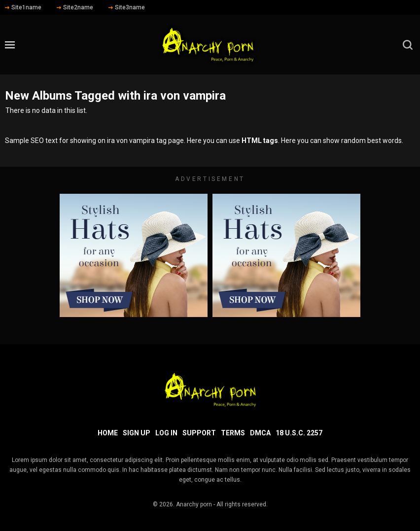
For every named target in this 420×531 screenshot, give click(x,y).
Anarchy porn (194, 504)
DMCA (260, 433)
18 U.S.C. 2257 (299, 433)
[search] (408, 45)
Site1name (23, 7)
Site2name (75, 7)
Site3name (127, 7)
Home (108, 433)
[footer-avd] (134, 255)
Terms (233, 433)
